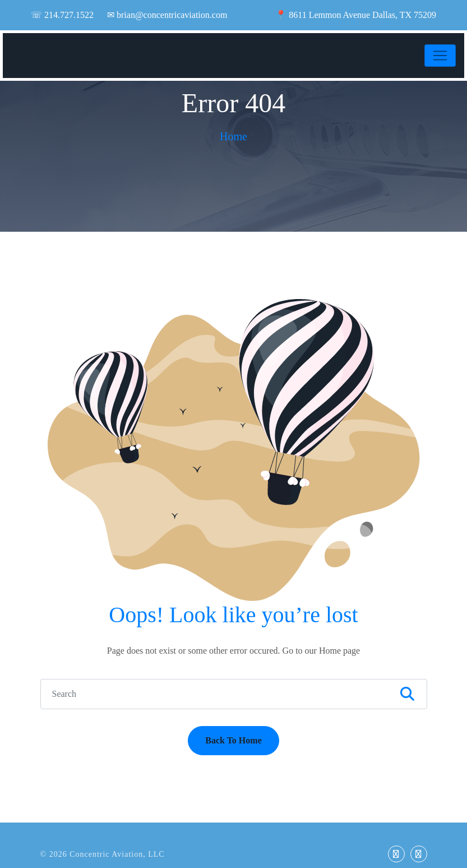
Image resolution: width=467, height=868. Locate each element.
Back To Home (233, 740)
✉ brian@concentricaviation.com (167, 15)
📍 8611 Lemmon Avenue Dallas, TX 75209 (356, 15)
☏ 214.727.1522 (62, 15)
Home (234, 136)
